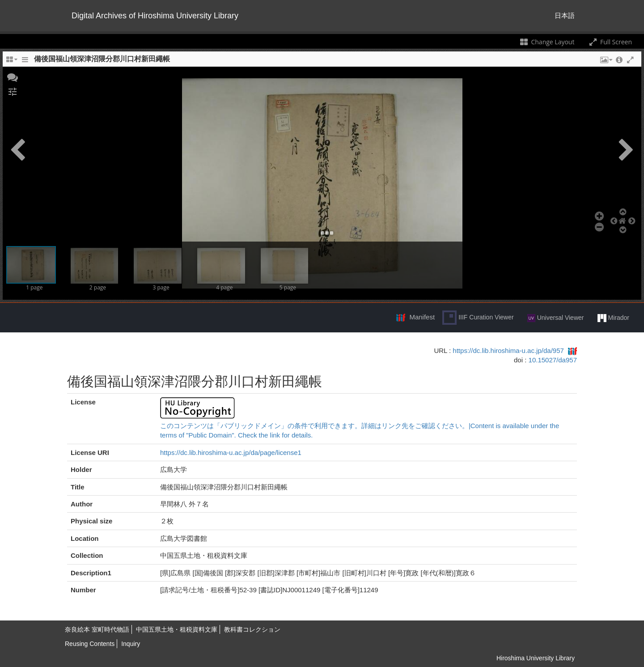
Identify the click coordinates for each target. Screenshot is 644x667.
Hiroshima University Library (536, 658)
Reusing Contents (90, 644)
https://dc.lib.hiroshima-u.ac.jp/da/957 (508, 350)
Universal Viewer (556, 318)
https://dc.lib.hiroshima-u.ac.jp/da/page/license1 (231, 452)
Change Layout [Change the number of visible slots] (547, 42)
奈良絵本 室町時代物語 (97, 629)
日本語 (565, 15)
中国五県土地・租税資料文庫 (177, 629)
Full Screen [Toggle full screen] (610, 42)
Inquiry (131, 644)
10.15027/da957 (553, 360)
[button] (13, 76)
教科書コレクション (252, 629)
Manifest (422, 317)
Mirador (613, 318)
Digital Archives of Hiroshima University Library (155, 16)
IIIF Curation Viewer (478, 318)
